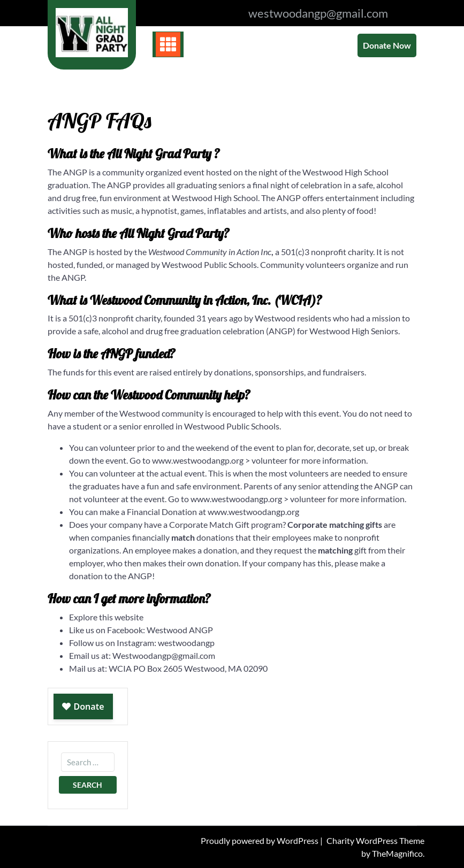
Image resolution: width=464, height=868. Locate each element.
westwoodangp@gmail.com (318, 13)
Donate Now (387, 45)
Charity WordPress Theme (375, 840)
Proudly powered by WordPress (260, 840)
